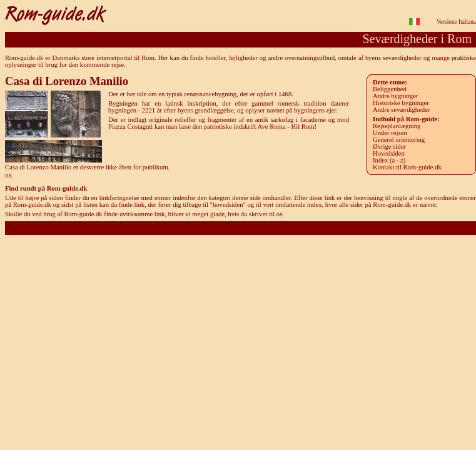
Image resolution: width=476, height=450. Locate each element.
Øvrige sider (389, 147)
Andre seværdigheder (401, 110)
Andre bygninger (396, 96)
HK (9, 176)
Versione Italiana (456, 22)
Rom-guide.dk (241, 228)
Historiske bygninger (401, 103)
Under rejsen (390, 133)
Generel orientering (399, 140)
